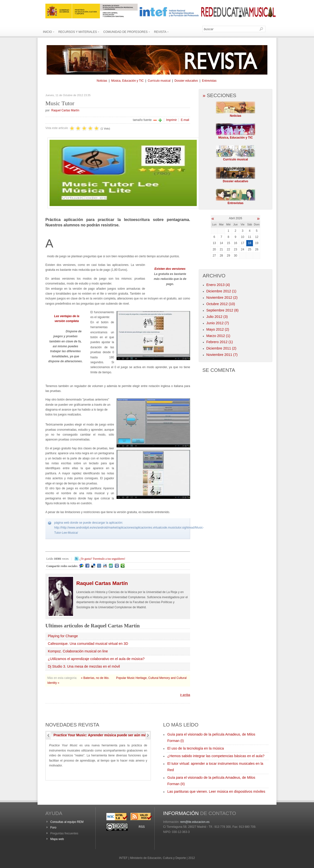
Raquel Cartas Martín (65, 110)
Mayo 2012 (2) (218, 329)
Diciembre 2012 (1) (221, 291)
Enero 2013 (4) (218, 285)
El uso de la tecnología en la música (196, 748)
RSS (142, 827)
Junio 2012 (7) (218, 323)
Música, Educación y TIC (127, 81)
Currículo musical (159, 81)
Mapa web (57, 839)
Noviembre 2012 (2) (222, 298)
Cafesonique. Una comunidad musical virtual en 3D (88, 644)
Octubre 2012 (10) (221, 304)
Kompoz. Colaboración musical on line (78, 651)
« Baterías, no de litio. (96, 678)
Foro (53, 828)
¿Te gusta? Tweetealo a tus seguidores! (102, 559)
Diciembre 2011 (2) (221, 348)
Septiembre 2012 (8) (222, 310)
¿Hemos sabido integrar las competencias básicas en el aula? (216, 756)
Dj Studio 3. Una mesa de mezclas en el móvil (84, 666)
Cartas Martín (102, 583)
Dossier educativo (186, 81)
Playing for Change (63, 636)
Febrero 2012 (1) (220, 342)
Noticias (102, 81)
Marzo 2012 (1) (218, 336)
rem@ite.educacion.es (195, 822)
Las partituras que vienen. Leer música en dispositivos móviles (216, 791)
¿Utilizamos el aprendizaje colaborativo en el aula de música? (96, 659)
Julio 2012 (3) (217, 317)
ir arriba (185, 695)
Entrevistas (209, 81)
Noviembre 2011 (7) (222, 355)
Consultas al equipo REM (67, 822)
